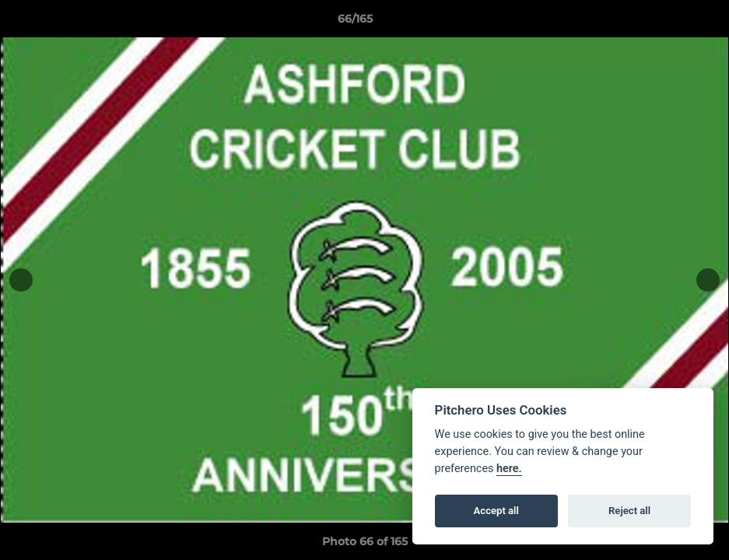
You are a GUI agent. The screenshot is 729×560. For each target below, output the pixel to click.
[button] (664, 23)
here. (509, 469)
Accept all (496, 511)
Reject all (629, 511)
